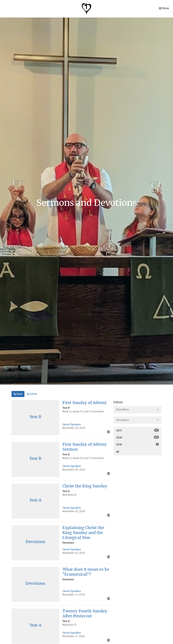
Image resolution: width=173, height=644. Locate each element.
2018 (138, 444)
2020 (138, 437)
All (118, 452)
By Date (18, 394)
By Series (32, 394)
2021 (138, 430)
